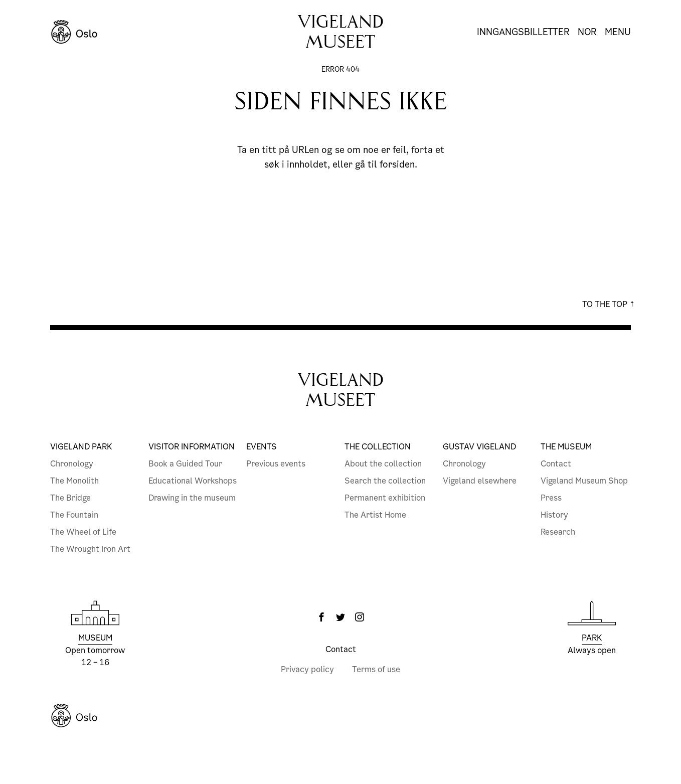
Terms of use (376, 669)
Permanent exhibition (385, 498)
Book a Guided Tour (185, 464)
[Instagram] (360, 617)
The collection (378, 447)
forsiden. (398, 164)
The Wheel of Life (83, 532)
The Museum (566, 447)
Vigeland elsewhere (480, 481)
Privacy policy (307, 669)
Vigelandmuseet (341, 32)
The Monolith (74, 481)
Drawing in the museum (192, 498)
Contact (556, 464)
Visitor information (192, 447)
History (554, 515)
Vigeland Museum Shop (584, 481)
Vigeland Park (81, 447)
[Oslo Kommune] (340, 716)
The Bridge (70, 498)
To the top (609, 304)
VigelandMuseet (341, 390)
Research (558, 532)
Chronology (72, 464)
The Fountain (74, 515)
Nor (587, 32)
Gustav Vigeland (479, 447)
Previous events (276, 464)
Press (551, 498)
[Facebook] (321, 617)
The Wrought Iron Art (90, 549)
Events (262, 447)
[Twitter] (340, 617)
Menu (618, 32)
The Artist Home (375, 515)
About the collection (383, 464)
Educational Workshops (193, 481)
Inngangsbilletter (523, 32)
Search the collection (385, 481)
